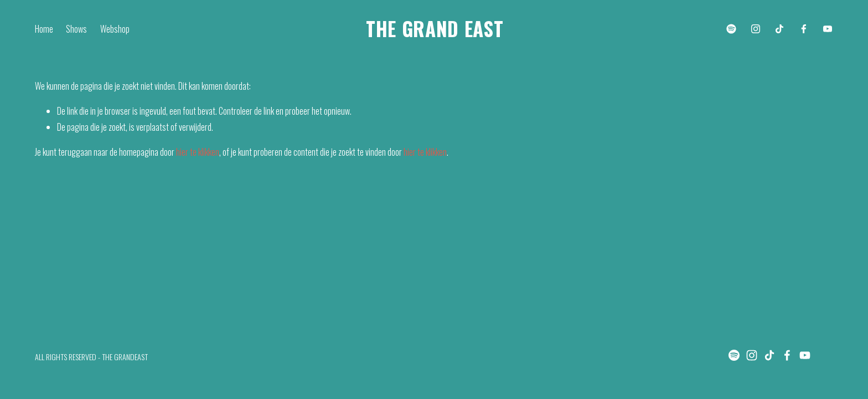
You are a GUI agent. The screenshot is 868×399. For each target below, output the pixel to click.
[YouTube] (828, 29)
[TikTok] (779, 29)
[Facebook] (804, 29)
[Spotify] (731, 29)
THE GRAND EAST (435, 28)
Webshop (115, 29)
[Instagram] (756, 29)
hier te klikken (198, 152)
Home (44, 29)
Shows (76, 29)
